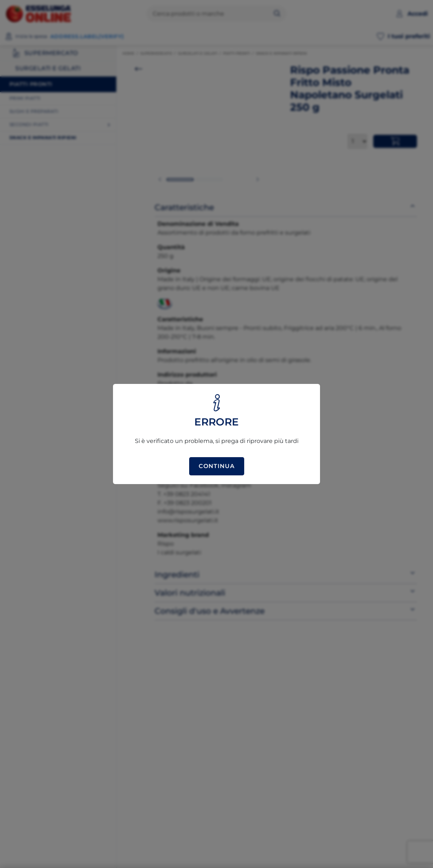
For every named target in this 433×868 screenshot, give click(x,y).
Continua (217, 466)
